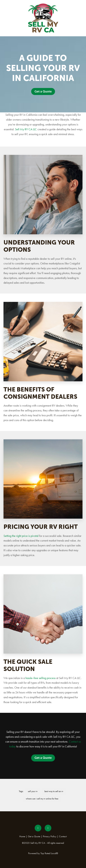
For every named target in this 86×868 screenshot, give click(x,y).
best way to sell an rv (54, 791)
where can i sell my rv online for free (42, 799)
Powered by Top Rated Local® (43, 853)
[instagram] (48, 828)
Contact (63, 836)
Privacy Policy (50, 836)
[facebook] (38, 828)
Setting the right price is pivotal (21, 536)
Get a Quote (43, 91)
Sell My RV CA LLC (26, 129)
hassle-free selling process (40, 678)
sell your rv (33, 791)
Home (22, 836)
